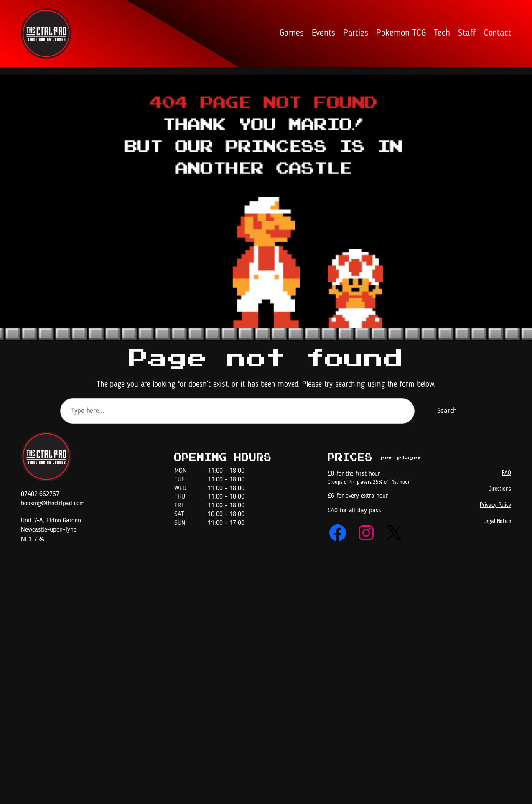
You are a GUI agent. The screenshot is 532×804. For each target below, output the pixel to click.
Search (447, 411)
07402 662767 (40, 494)
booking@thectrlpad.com (53, 504)
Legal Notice (497, 522)
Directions (500, 489)
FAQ (507, 473)
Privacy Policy (495, 505)
